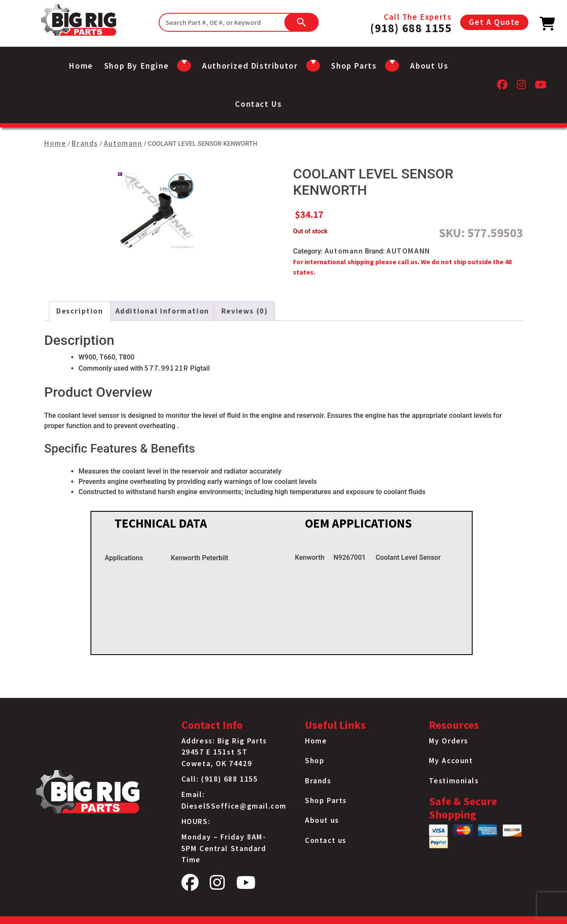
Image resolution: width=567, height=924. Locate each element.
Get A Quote (494, 22)
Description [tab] (80, 311)
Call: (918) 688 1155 (220, 779)
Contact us (258, 104)
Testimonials (454, 781)
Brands (85, 143)
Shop (315, 761)
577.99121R (166, 368)
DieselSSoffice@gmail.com (234, 806)
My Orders (449, 741)
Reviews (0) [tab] (245, 311)
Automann (123, 143)
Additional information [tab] (162, 311)
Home (81, 66)
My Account (451, 761)
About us (429, 66)
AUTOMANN (408, 251)
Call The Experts (411, 22)
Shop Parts (326, 800)
